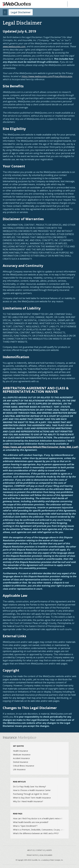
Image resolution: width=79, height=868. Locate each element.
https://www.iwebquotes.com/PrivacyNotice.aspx (47, 76)
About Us (31, 850)
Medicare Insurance (22, 755)
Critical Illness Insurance (24, 766)
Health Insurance (21, 751)
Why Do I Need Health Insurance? (28, 801)
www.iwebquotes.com (14, 46)
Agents (49, 850)
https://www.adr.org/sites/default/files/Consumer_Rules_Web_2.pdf (40, 447)
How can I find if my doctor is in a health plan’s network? (38, 818)
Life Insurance (19, 769)
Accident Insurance (21, 758)
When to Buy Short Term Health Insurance (32, 798)
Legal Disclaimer (21, 12)
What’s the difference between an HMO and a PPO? (36, 833)
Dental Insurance (21, 762)
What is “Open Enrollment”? (25, 826)
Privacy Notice (32, 855)
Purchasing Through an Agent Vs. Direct (31, 794)
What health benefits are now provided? (31, 822)
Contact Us (40, 850)
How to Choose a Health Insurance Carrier (32, 790)
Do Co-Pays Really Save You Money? (29, 787)
